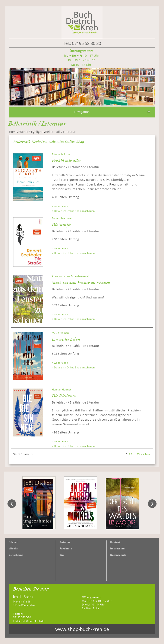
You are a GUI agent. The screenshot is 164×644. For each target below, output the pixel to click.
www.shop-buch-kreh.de (82, 629)
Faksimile (66, 548)
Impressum (117, 548)
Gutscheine (16, 555)
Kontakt (115, 542)
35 (138, 454)
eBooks (13, 548)
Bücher (13, 542)
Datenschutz (118, 555)
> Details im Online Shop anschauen (73, 211)
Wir (62, 555)
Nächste (145, 454)
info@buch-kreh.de (33, 621)
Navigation (112, 112)
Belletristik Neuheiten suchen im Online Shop (49, 142)
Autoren (65, 542)
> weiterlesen (60, 206)
